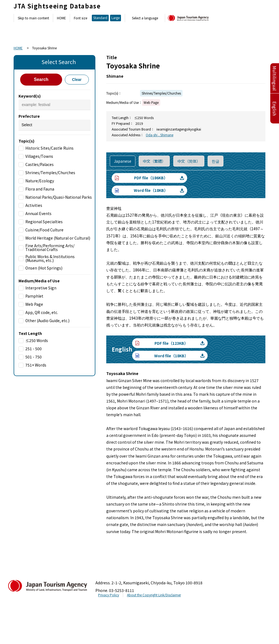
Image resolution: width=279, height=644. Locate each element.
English (275, 109)
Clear (77, 80)
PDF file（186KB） (151, 178)
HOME (61, 18)
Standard (100, 18)
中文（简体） (189, 161)
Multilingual (275, 78)
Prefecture (29, 116)
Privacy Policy (109, 595)
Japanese (123, 161)
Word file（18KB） (151, 190)
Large (116, 18)
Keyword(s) (30, 96)
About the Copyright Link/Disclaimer (154, 595)
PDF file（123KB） (171, 343)
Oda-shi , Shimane (160, 135)
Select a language (145, 18)
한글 (216, 161)
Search (41, 79)
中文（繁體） (154, 161)
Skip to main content (33, 18)
